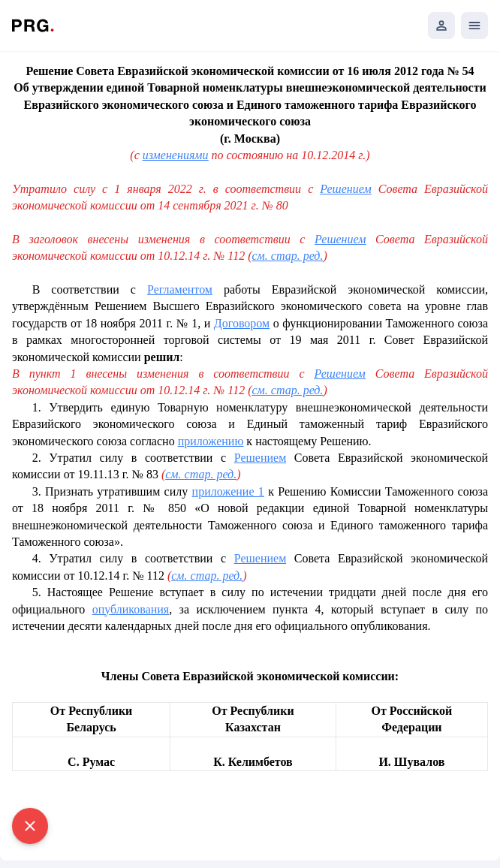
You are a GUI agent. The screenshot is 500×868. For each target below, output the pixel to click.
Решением (345, 189)
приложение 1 (228, 491)
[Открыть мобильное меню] (474, 26)
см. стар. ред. (287, 256)
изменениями (176, 155)
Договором (242, 323)
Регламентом (180, 289)
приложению (211, 441)
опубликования (131, 609)
